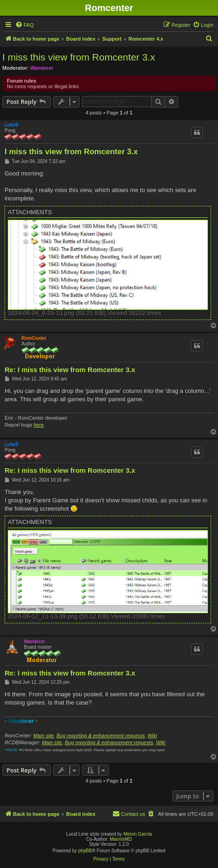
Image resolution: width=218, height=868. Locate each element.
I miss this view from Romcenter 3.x (79, 57)
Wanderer (42, 68)
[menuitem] (24, 25)
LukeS (12, 125)
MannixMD (121, 839)
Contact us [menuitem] (129, 814)
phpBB (85, 851)
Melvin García (138, 834)
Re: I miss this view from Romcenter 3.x (70, 370)
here (39, 425)
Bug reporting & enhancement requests (101, 735)
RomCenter (34, 338)
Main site (43, 735)
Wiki (152, 735)
